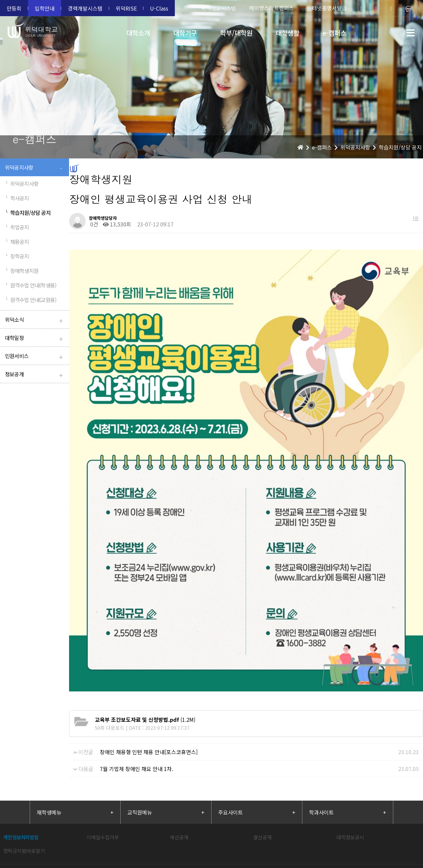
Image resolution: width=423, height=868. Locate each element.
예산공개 (179, 762)
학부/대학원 (236, 33)
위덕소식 (35, 320)
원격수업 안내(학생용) (31, 285)
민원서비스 (35, 357)
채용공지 (17, 242)
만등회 (14, 8)
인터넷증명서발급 (327, 8)
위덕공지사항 (35, 168)
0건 (94, 224)
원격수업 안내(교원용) (31, 300)
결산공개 (262, 762)
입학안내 (45, 8)
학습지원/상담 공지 (28, 213)
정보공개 (35, 375)
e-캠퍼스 (334, 33)
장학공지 (17, 256)
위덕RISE (126, 8)
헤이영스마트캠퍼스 (271, 8)
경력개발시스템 (85, 8)
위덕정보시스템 (219, 8)
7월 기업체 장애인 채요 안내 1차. (136, 693)
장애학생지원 (22, 271)
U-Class (159, 8)
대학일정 (35, 338)
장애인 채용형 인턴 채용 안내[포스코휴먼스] (149, 676)
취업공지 (17, 227)
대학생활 (288, 33)
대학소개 (138, 33)
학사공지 (17, 198)
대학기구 (185, 33)
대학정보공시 (350, 762)
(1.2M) (145, 644)
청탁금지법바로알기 (24, 775)
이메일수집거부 (103, 762)
